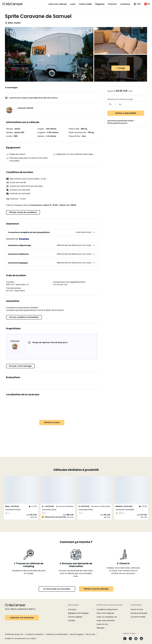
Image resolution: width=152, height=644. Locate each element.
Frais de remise (13, 288)
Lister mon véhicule (58, 4)
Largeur (41, 129)
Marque (10, 129)
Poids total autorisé (77, 132)
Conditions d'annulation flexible (22, 308)
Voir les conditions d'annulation (24, 317)
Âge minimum (12, 199)
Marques (101, 628)
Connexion (125, 4)
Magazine (100, 4)
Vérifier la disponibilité (126, 113)
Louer (73, 4)
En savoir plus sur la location (57, 589)
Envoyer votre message (20, 366)
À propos (72, 609)
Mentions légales (77, 634)
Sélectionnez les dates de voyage (120, 99)
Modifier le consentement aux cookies (20, 638)
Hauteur (41, 136)
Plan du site (90, 634)
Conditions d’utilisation (34, 634)
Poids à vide (74, 129)
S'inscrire (112, 4)
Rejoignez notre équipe (78, 613)
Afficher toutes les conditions (23, 212)
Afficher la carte (52, 422)
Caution (10, 282)
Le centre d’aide (138, 617)
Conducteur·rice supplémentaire (69, 282)
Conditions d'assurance (107, 609)
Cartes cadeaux (75, 617)
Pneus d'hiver (75, 136)
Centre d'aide (85, 4)
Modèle (9, 132)
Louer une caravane (106, 620)
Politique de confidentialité (57, 634)
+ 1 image (121, 68)
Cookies (72, 620)
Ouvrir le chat (137, 609)
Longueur (41, 132)
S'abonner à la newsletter (22, 618)
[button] (137, 4)
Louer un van (102, 624)
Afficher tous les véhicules (96, 589)
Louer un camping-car (107, 617)
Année (9, 136)
